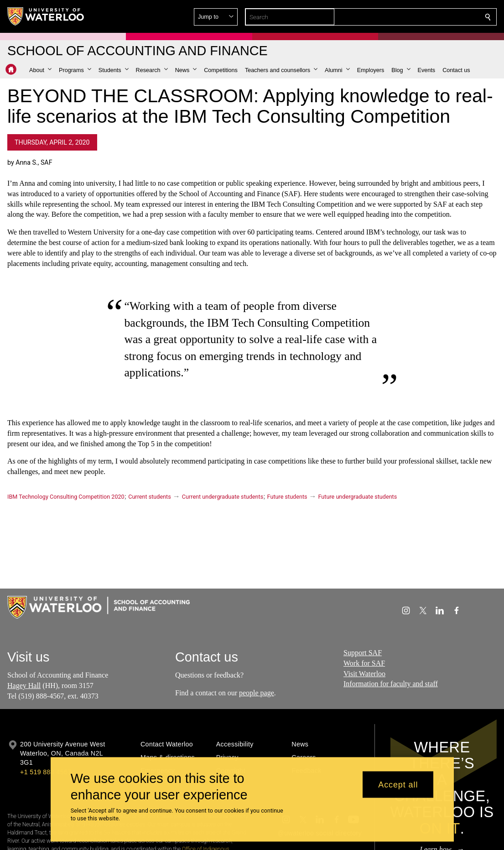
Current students (150, 497)
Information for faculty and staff (391, 684)
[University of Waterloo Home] (46, 16)
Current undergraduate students (223, 497)
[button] (422, 17)
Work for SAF (364, 663)
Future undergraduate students (358, 497)
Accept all (398, 784)
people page (257, 693)
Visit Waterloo (364, 674)
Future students (287, 497)
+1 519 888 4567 (46, 772)
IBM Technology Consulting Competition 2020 (66, 497)
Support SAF (363, 653)
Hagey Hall (24, 686)
